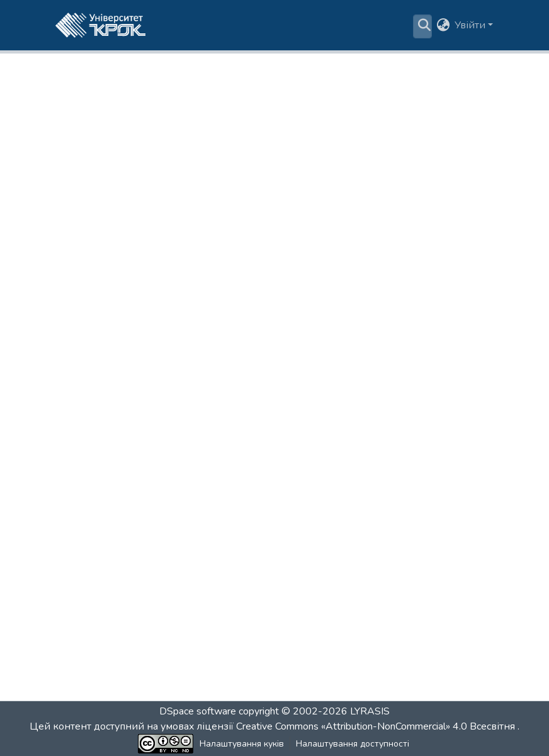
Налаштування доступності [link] (353, 744)
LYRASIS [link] (370, 711)
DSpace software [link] (198, 711)
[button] (100, 25)
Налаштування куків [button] (242, 744)
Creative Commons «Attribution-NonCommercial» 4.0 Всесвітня (377, 726)
